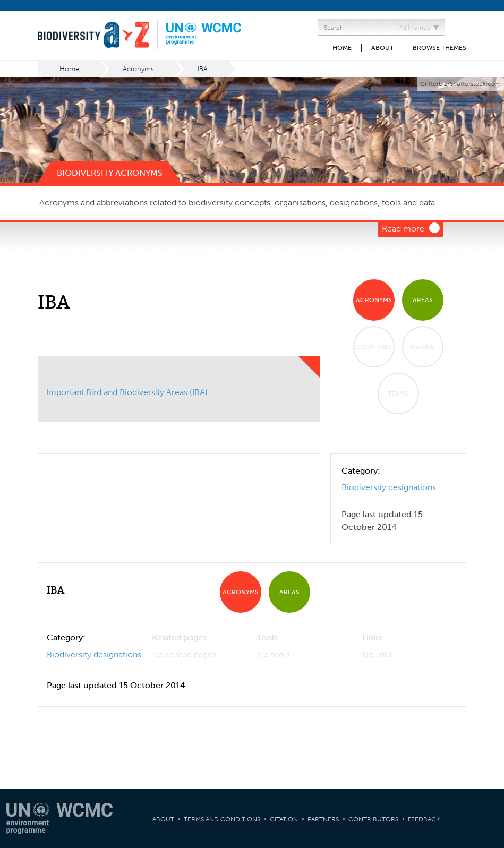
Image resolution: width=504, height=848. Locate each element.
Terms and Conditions (222, 819)
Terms (398, 393)
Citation (284, 819)
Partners (323, 819)
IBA (203, 69)
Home (342, 48)
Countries (374, 347)
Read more (403, 229)
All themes (415, 28)
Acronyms (138, 69)
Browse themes (439, 48)
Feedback (424, 819)
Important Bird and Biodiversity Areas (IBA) (127, 392)
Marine (422, 347)
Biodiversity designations (389, 487)
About (382, 48)
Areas (423, 300)
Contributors (373, 819)
